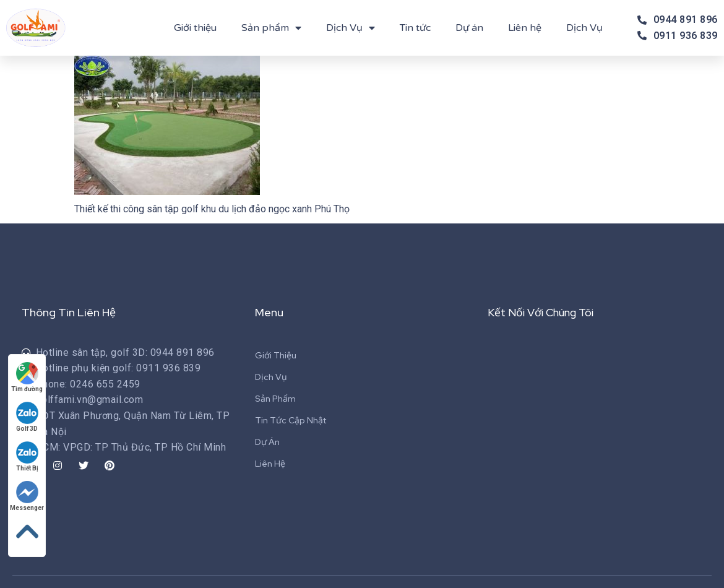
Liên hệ (525, 28)
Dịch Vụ (351, 28)
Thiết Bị (28, 456)
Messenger (28, 495)
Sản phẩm (271, 28)
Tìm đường (28, 377)
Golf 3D (28, 416)
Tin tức (415, 28)
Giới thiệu (195, 28)
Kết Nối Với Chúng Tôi (543, 312)
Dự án (469, 28)
